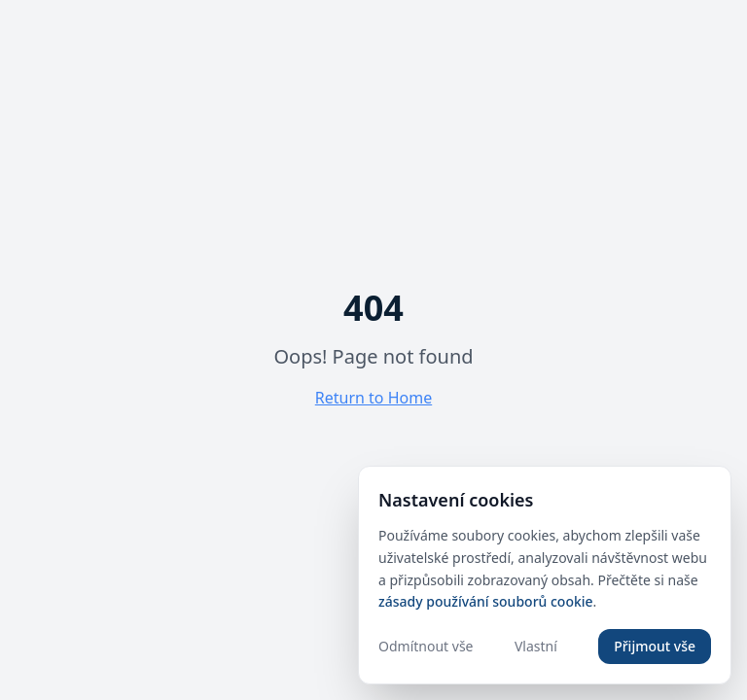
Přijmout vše (655, 646)
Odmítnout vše (426, 646)
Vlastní (536, 646)
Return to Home (373, 398)
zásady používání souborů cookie (486, 601)
